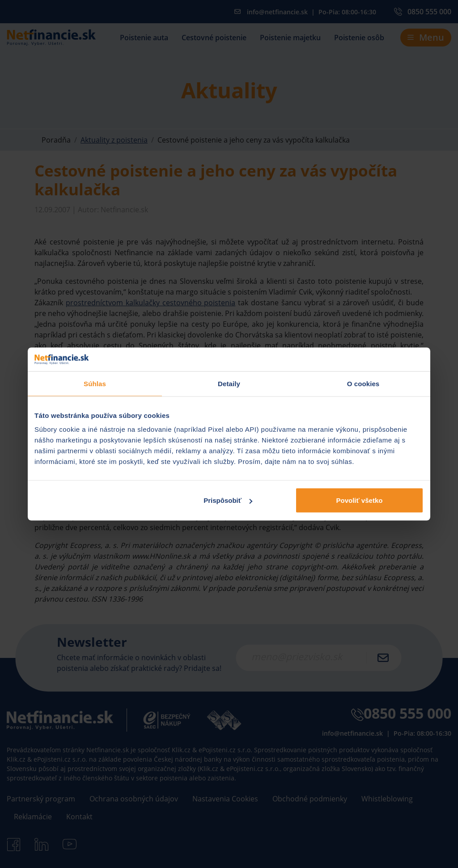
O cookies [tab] (363, 383)
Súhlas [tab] (95, 383)
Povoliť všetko (360, 500)
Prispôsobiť (228, 500)
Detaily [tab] (229, 383)
